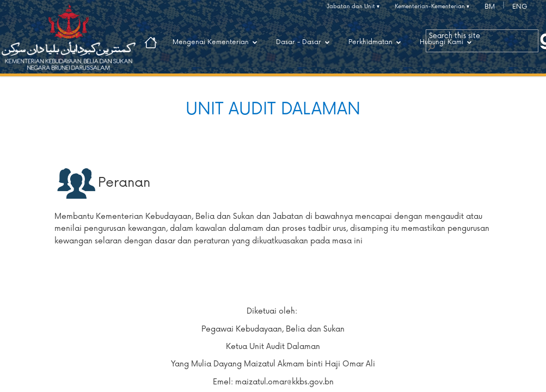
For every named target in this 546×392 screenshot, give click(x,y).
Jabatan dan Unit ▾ (353, 7)
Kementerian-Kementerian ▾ (432, 7)
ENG (520, 7)
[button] (431, 46)
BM (490, 7)
